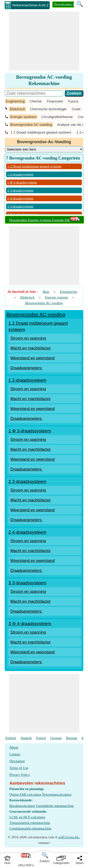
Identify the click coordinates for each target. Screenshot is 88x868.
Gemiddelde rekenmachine (55, 806)
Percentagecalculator (57, 794)
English (11, 738)
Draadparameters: (26, 368)
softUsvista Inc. (69, 837)
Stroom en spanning (28, 338)
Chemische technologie (48, 109)
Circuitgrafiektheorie (57, 117)
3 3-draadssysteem (20, 206)
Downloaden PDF (66, 4)
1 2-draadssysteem (20, 174)
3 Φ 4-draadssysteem (30, 624)
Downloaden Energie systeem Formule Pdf (45, 220)
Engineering (15, 101)
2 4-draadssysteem (20, 198)
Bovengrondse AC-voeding (31, 125)
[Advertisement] (44, 41)
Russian (72, 738)
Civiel (76, 109)
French (41, 738)
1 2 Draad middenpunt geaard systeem (41, 132)
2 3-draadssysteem (20, 190)
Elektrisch (17, 109)
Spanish (26, 738)
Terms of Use (19, 768)
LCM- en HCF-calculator (27, 817)
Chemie (36, 101)
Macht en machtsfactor (31, 348)
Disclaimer (17, 761)
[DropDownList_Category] (44, 149)
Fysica (73, 101)
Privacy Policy (20, 775)
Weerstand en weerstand (33, 358)
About (14, 747)
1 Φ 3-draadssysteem (22, 182)
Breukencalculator (22, 806)
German (56, 738)
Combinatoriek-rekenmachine (30, 828)
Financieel (55, 101)
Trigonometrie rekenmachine (30, 823)
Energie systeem (23, 117)
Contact (15, 754)
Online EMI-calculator (25, 794)
